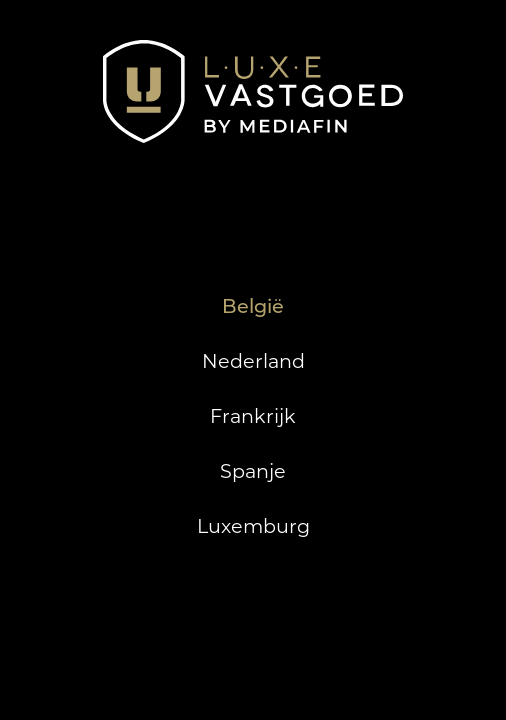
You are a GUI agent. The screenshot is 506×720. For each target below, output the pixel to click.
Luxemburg (253, 526)
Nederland (253, 361)
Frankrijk (253, 416)
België (253, 306)
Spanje (253, 471)
